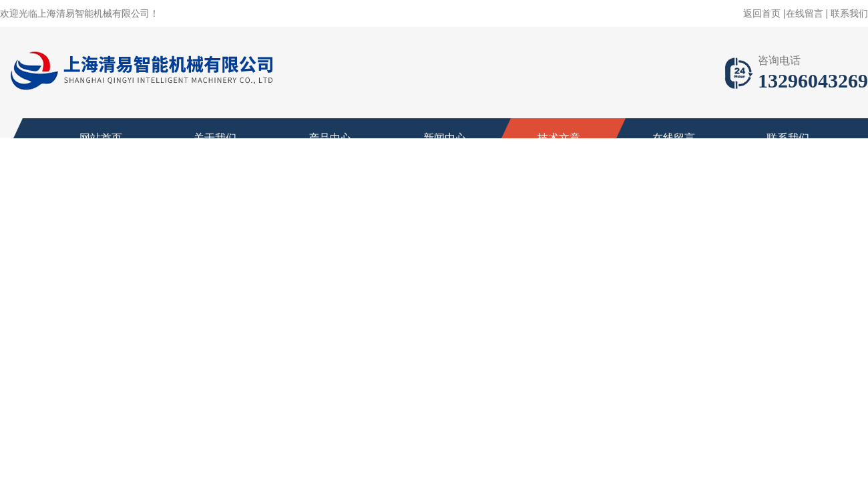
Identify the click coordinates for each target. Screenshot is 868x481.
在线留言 (805, 13)
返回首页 (762, 13)
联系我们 (849, 13)
